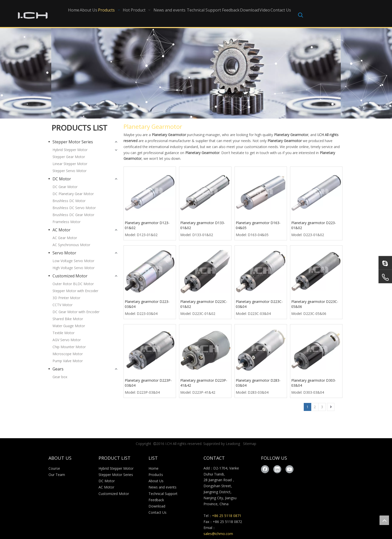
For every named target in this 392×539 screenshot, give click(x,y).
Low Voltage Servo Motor (73, 261)
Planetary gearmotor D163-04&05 (258, 225)
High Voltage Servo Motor (73, 268)
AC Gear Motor (65, 238)
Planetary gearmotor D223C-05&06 (315, 304)
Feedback (156, 500)
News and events (162, 487)
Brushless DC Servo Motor (74, 208)
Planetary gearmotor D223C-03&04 (259, 304)
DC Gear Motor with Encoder (76, 312)
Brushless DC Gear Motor (73, 215)
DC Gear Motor (65, 187)
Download (157, 506)
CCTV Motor (62, 305)
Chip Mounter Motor (69, 347)
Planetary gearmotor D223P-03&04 (148, 383)
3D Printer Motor (66, 298)
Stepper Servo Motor (69, 171)
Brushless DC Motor (69, 201)
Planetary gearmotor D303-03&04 (314, 383)
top (384, 520)
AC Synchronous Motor (71, 245)
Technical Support (163, 494)
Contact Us (157, 512)
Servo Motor (64, 253)
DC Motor (62, 179)
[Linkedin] (277, 469)
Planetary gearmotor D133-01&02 (203, 225)
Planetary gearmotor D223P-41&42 (204, 383)
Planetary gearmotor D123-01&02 (147, 225)
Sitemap (250, 444)
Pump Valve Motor (68, 361)
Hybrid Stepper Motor (70, 150)
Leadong (233, 444)
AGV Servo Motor (67, 340)
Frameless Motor (66, 222)
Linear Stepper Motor (70, 164)
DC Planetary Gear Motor (73, 194)
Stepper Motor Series (73, 142)
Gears (58, 369)
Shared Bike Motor (68, 319)
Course (54, 468)
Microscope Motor (68, 354)
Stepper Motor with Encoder (75, 291)
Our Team (57, 475)
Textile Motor (63, 333)
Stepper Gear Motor (69, 157)
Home (153, 468)
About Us (156, 481)
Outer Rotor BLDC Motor (73, 284)
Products (156, 475)
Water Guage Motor (69, 326)
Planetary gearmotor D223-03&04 (147, 304)
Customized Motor (70, 276)
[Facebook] (265, 469)
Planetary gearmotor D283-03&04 (258, 383)
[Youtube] (289, 469)
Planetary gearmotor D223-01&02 (314, 225)
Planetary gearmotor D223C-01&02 (204, 304)
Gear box (60, 377)
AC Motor (61, 230)
